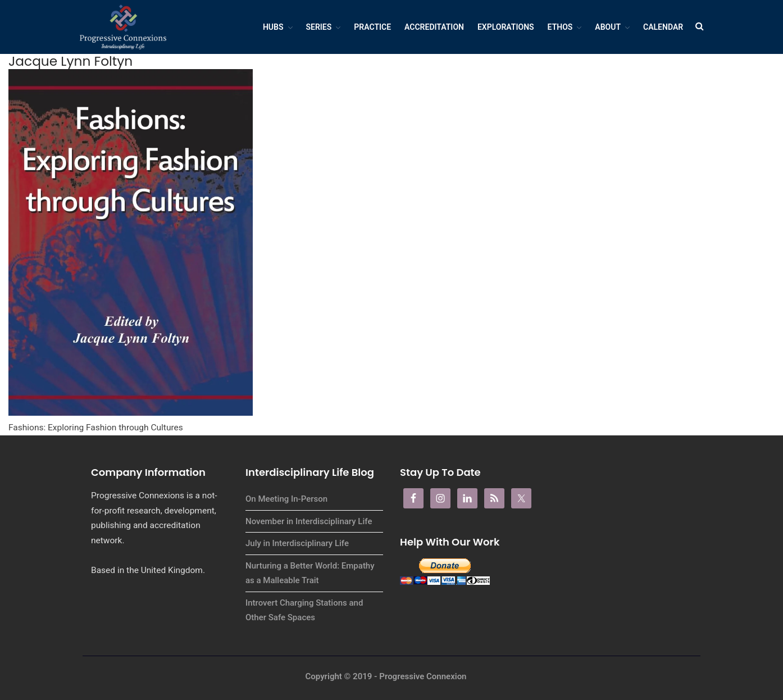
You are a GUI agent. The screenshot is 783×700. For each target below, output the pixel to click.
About (608, 27)
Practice (372, 27)
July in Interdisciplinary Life (297, 543)
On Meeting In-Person (286, 499)
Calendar (663, 27)
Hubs (273, 27)
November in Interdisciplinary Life (309, 521)
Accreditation (434, 27)
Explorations (506, 27)
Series (319, 27)
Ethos (560, 27)
